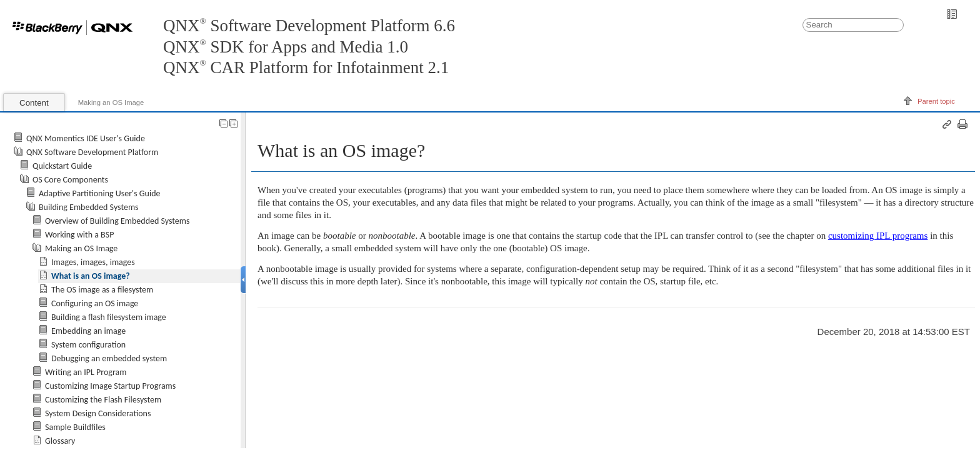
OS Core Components (70, 180)
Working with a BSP (79, 235)
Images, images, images (93, 262)
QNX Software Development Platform (92, 152)
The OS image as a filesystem (102, 290)
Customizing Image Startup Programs (110, 386)
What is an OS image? (91, 276)
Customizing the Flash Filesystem (103, 400)
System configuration (88, 345)
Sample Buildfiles (75, 427)
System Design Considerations (98, 413)
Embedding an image (88, 331)
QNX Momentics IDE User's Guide (86, 138)
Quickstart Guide (62, 166)
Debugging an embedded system (109, 358)
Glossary (60, 441)
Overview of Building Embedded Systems (117, 221)
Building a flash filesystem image (109, 317)
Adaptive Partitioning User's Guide (100, 193)
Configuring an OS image (95, 303)
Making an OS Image (111, 102)
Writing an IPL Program (86, 372)
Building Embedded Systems (89, 207)
